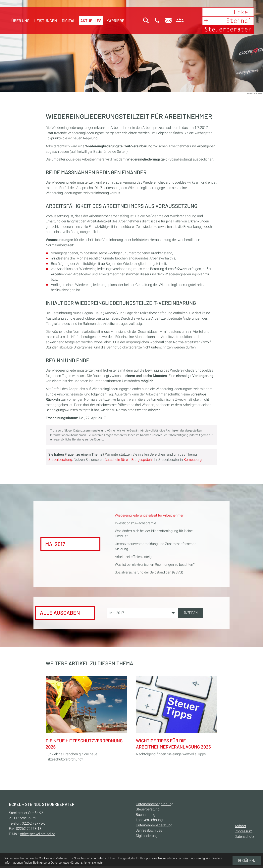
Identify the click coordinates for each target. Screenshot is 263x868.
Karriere (115, 21)
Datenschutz (244, 839)
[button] (155, 21)
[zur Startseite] (226, 21)
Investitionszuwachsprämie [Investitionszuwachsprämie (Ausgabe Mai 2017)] (136, 524)
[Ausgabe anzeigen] (191, 614)
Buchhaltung (146, 817)
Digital (69, 21)
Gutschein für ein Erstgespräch (128, 460)
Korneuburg (193, 460)
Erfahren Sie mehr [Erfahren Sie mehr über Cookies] (92, 863)
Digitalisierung (147, 838)
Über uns (20, 21)
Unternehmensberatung (154, 827)
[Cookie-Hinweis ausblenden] (247, 860)
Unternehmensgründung (155, 806)
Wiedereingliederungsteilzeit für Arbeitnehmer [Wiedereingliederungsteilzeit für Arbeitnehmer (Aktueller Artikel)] (150, 516)
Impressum (243, 834)
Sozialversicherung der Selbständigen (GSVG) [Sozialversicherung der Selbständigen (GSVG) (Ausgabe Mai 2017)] (150, 574)
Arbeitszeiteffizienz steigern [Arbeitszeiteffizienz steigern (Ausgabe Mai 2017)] (136, 558)
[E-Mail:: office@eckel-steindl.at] (166, 21)
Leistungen (46, 21)
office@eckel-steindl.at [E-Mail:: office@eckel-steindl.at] (38, 836)
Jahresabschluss (149, 833)
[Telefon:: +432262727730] (34, 826)
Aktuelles (91, 21)
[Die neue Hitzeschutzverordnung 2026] (86, 720)
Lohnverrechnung (149, 822)
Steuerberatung (60, 460)
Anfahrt (240, 828)
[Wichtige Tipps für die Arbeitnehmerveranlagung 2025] (177, 717)
